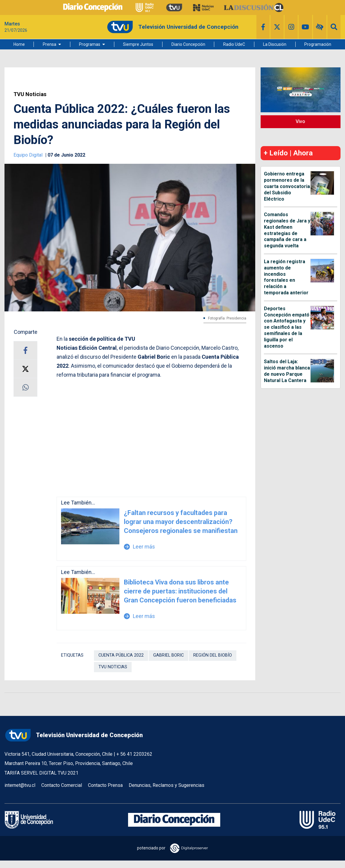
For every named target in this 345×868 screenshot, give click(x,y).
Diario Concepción (188, 44)
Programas (90, 44)
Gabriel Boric (168, 655)
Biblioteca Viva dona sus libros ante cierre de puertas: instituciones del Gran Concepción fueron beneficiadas (180, 591)
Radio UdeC (234, 44)
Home (19, 44)
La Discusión (275, 44)
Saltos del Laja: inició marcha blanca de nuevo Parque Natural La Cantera (287, 371)
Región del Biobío (213, 655)
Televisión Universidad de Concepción (74, 735)
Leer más (139, 547)
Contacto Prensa (105, 785)
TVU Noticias (30, 94)
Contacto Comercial (62, 785)
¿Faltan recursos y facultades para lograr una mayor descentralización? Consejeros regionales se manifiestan (181, 522)
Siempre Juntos (138, 44)
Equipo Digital (29, 155)
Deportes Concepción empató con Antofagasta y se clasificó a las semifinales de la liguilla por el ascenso (287, 327)
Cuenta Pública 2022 (121, 655)
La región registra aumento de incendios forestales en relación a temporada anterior (286, 277)
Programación (318, 44)
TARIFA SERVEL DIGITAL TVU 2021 (41, 773)
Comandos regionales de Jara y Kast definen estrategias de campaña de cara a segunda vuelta (287, 230)
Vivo (300, 121)
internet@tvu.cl (20, 785)
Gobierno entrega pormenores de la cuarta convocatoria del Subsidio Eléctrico (287, 186)
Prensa (50, 44)
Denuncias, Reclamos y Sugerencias (167, 785)
